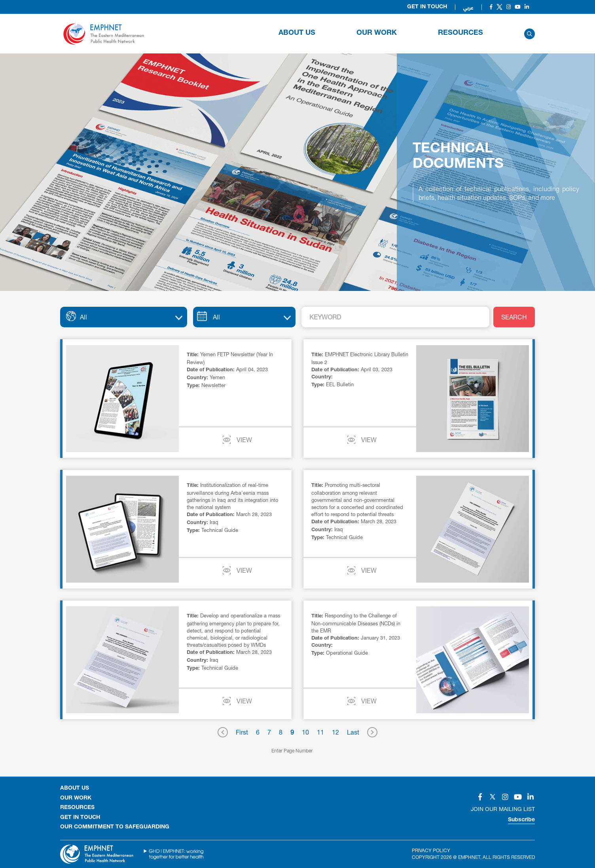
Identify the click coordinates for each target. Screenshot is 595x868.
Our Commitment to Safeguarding (115, 827)
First (242, 732)
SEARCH (514, 317)
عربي (468, 7)
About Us (297, 33)
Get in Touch (427, 7)
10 (305, 732)
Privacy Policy (431, 850)
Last (353, 732)
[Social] (491, 7)
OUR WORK (377, 33)
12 (335, 732)
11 (320, 732)
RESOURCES (460, 33)
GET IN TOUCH (80, 818)
